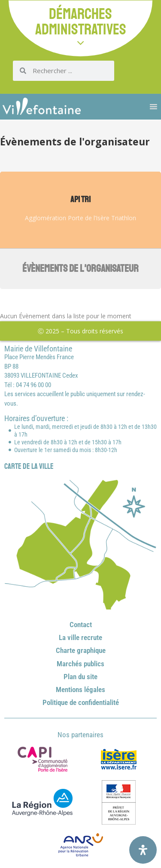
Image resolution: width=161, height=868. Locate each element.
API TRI (80, 199)
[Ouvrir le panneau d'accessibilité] (143, 850)
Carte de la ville (29, 466)
